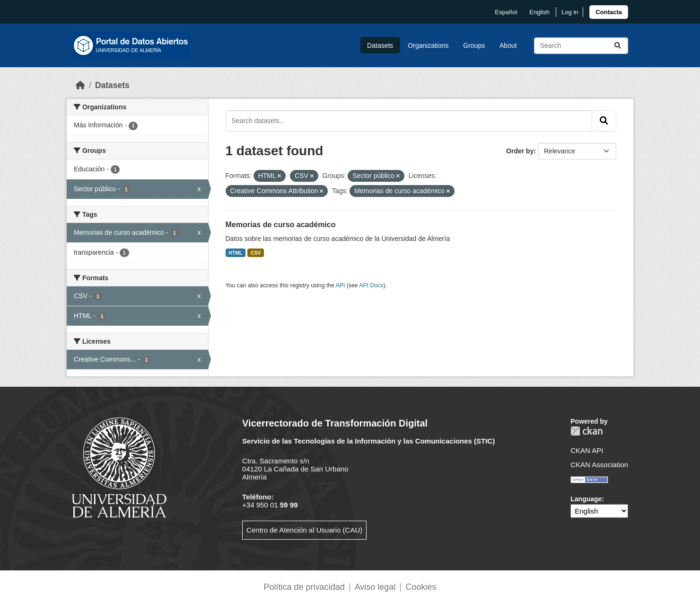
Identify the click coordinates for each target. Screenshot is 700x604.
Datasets (380, 45)
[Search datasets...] (581, 46)
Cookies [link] (421, 587)
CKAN (586, 431)
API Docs (371, 285)
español (506, 12)
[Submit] (618, 46)
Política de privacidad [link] (304, 587)
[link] (609, 12)
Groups (474, 45)
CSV (256, 253)
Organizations (428, 45)
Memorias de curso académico (281, 225)
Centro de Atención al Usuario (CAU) (304, 530)
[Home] (80, 85)
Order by (520, 151)
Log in (570, 12)
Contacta (609, 12)
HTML (235, 253)
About (508, 45)
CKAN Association (599, 465)
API (341, 285)
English (539, 12)
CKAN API (587, 450)
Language (586, 499)
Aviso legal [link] (375, 587)
